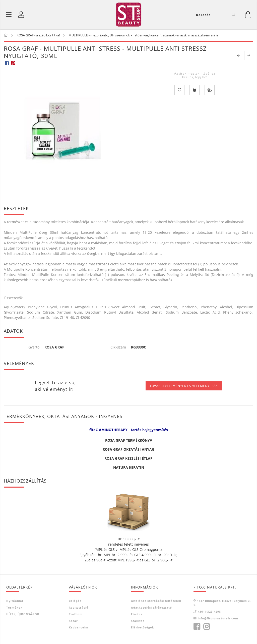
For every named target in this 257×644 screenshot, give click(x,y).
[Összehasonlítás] (210, 91)
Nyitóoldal (15, 602)
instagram (207, 628)
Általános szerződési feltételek (156, 602)
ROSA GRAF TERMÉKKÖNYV (129, 441)
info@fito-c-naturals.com (218, 619)
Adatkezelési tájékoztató (151, 608)
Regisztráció (79, 608)
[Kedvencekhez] (179, 91)
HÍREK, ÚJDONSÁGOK (23, 615)
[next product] (249, 56)
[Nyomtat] (195, 91)
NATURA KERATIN (129, 468)
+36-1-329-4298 (209, 612)
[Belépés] (21, 15)
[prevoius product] (238, 56)
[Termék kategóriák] (9, 15)
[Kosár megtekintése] (248, 15)
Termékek (14, 608)
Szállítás (138, 622)
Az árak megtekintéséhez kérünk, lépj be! (195, 76)
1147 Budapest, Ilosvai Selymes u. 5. (222, 604)
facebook (197, 628)
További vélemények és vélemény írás (184, 387)
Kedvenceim (79, 628)
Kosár (73, 622)
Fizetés (137, 615)
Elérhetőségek (143, 628)
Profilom (76, 615)
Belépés (75, 602)
